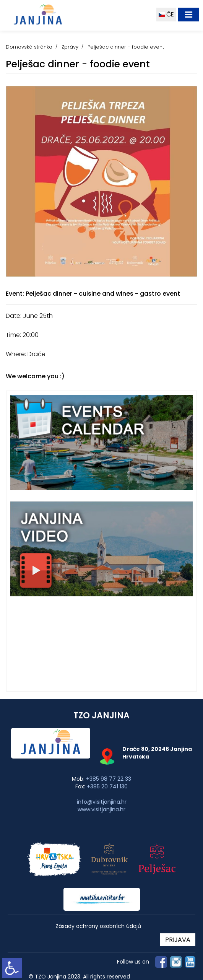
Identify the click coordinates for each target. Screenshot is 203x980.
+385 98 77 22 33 (109, 779)
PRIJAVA (178, 940)
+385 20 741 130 (107, 786)
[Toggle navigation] (188, 15)
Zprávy (70, 47)
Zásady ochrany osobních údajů (98, 926)
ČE (166, 14)
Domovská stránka (29, 47)
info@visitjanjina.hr (102, 802)
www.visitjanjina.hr (101, 809)
